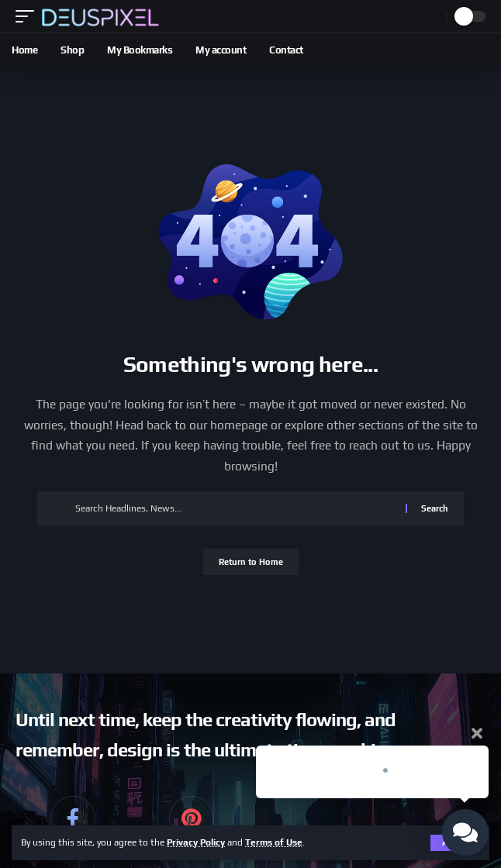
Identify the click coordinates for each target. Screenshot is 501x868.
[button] (29, 16)
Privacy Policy (196, 842)
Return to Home (251, 562)
